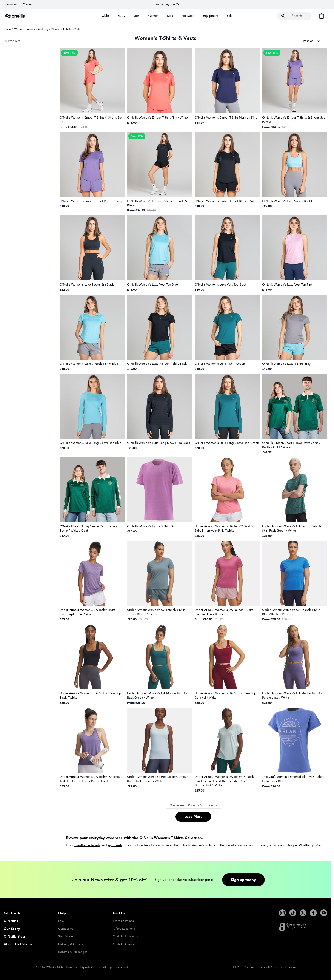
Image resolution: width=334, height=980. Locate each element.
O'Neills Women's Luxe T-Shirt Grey (286, 364)
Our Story (12, 929)
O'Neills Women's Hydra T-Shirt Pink (152, 526)
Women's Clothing (37, 29)
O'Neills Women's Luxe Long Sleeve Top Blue (90, 443)
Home (7, 29)
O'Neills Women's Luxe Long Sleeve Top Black (159, 443)
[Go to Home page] (15, 16)
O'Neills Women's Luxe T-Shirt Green (220, 364)
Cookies (291, 967)
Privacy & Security (270, 967)
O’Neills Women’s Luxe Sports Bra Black (87, 285)
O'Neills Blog (14, 937)
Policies (249, 967)
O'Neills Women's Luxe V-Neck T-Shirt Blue (89, 364)
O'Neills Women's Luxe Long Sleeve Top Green (227, 443)
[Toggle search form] (294, 16)
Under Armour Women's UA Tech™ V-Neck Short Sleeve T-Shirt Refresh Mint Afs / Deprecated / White (224, 781)
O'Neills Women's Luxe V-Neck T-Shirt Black (157, 364)
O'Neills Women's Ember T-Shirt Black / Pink (225, 201)
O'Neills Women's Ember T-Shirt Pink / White (157, 118)
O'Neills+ (11, 921)
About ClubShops (18, 944)
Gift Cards (12, 913)
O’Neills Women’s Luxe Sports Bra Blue (289, 201)
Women (19, 29)
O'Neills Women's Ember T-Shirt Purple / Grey (91, 201)
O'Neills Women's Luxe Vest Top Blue (152, 285)
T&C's (237, 967)
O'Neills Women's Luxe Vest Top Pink (287, 285)
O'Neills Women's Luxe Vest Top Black (221, 285)
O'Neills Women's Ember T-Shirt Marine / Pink (226, 118)
